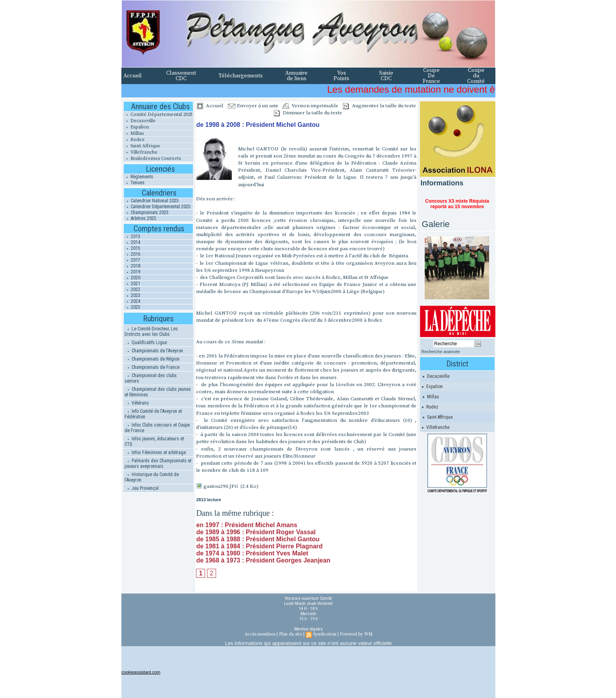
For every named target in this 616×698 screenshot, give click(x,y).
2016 (132, 254)
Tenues (134, 183)
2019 (132, 272)
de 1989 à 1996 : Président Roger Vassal (256, 532)
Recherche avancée (441, 352)
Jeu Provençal (142, 488)
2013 (132, 236)
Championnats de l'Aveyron (154, 351)
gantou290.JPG (221, 486)
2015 (132, 248)
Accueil (133, 76)
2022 (132, 289)
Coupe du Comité (476, 76)
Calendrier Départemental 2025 (157, 207)
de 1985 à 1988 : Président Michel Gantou (258, 539)
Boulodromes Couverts (152, 158)
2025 (132, 307)
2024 (132, 301)
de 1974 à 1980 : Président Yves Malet (252, 553)
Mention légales (309, 629)
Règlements (138, 177)
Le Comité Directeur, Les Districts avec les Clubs (151, 332)
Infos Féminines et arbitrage (155, 453)
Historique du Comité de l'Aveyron (152, 477)
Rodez (134, 140)
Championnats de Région (152, 359)
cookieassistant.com (141, 672)
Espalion (136, 127)
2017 (132, 260)
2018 (132, 266)
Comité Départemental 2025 (158, 115)
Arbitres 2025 (140, 218)
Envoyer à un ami (253, 106)
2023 (132, 295)
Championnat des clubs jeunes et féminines (158, 392)
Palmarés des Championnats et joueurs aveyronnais (158, 464)
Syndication (325, 634)
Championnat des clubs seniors (151, 378)
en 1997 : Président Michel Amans (247, 525)
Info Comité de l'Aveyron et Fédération (153, 414)
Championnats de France (152, 367)
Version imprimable (310, 106)
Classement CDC (181, 76)
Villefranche (140, 152)
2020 (132, 278)
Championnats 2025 (146, 213)
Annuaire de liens (296, 76)
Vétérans (137, 403)
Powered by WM (356, 634)
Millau (134, 133)
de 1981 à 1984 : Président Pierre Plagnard (259, 546)
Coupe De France (431, 76)
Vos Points (341, 76)
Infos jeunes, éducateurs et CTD (154, 442)
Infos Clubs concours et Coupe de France (157, 428)
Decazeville (139, 121)
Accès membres (260, 634)
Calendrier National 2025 (151, 201)
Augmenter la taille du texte (379, 106)
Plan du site (291, 634)
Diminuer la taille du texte (308, 113)
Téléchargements (241, 76)
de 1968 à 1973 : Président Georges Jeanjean (263, 560)
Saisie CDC (386, 76)
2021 (132, 284)
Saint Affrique (142, 146)
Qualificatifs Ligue (146, 343)
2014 (132, 242)
